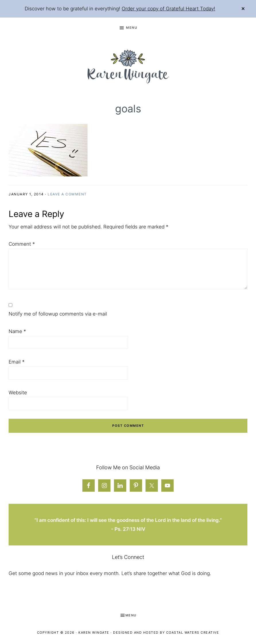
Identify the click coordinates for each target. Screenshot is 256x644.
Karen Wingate (94, 633)
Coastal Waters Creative (193, 633)
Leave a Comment (67, 194)
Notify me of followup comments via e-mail (58, 314)
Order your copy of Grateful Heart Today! (168, 9)
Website (18, 393)
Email (17, 362)
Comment (22, 244)
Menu (132, 28)
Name (17, 331)
